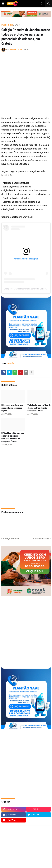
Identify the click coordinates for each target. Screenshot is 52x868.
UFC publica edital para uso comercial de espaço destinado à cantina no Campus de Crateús (13, 437)
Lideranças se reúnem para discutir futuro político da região (12, 408)
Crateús (18, 25)
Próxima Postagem (41, 538)
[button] (3, 4)
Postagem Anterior (11, 538)
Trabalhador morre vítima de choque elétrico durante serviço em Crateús (39, 408)
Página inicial (7, 25)
